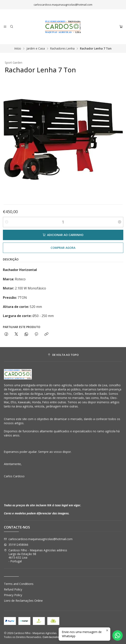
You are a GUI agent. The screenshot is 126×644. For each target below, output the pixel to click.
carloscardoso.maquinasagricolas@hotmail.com (38, 539)
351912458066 (16, 545)
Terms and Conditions (19, 584)
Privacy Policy (13, 595)
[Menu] (5, 27)
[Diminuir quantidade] (7, 222)
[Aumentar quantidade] (120, 222)
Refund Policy (13, 589)
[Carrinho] (121, 27)
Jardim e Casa (36, 49)
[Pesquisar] (11, 27)
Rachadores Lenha (62, 49)
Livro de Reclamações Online (23, 601)
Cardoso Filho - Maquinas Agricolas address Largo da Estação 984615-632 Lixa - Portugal (36, 556)
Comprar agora (63, 248)
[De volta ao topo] (63, 355)
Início (18, 49)
